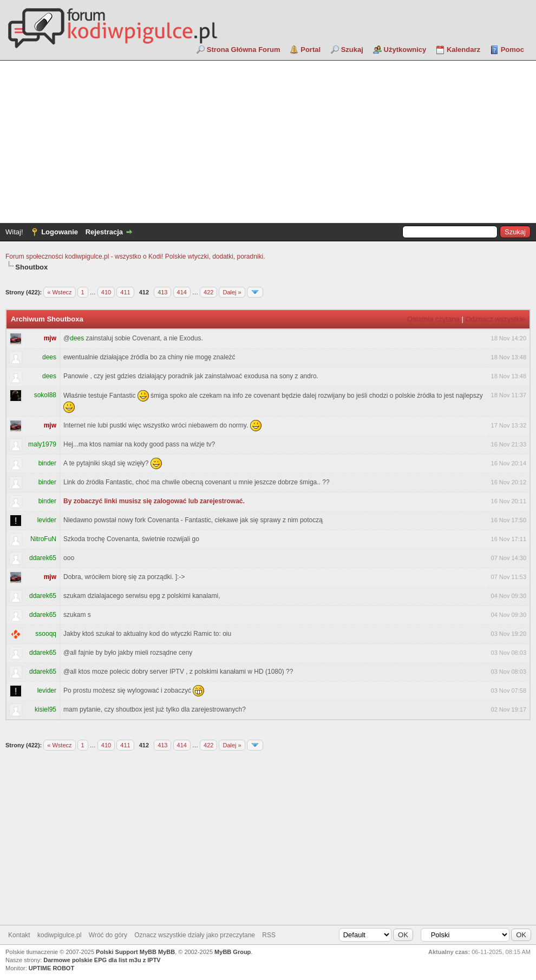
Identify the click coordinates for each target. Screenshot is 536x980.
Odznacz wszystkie (495, 319)
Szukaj (352, 50)
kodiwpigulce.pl (59, 935)
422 (208, 292)
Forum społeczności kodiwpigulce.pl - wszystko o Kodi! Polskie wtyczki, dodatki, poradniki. (135, 256)
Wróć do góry (108, 935)
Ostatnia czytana (433, 319)
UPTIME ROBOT (51, 968)
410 (106, 292)
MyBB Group (233, 952)
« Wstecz (59, 292)
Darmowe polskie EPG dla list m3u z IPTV (102, 960)
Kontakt (19, 935)
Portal (311, 50)
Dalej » (232, 292)
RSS (269, 935)
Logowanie (60, 232)
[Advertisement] (268, 142)
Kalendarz (463, 50)
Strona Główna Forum (244, 50)
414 (182, 292)
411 (125, 292)
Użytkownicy (405, 50)
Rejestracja (104, 232)
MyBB (166, 952)
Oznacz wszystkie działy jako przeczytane (195, 935)
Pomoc (512, 50)
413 (162, 292)
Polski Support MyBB (126, 952)
